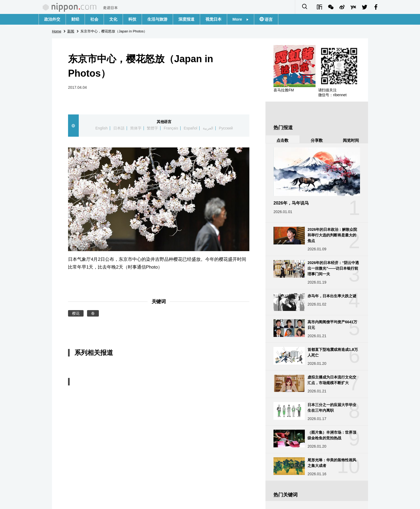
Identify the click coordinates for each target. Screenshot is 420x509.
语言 (268, 19)
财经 (75, 19)
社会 (94, 19)
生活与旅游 (157, 19)
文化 (113, 19)
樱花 (76, 313)
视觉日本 (213, 19)
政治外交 (52, 19)
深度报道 (186, 19)
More (241, 19)
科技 (132, 19)
